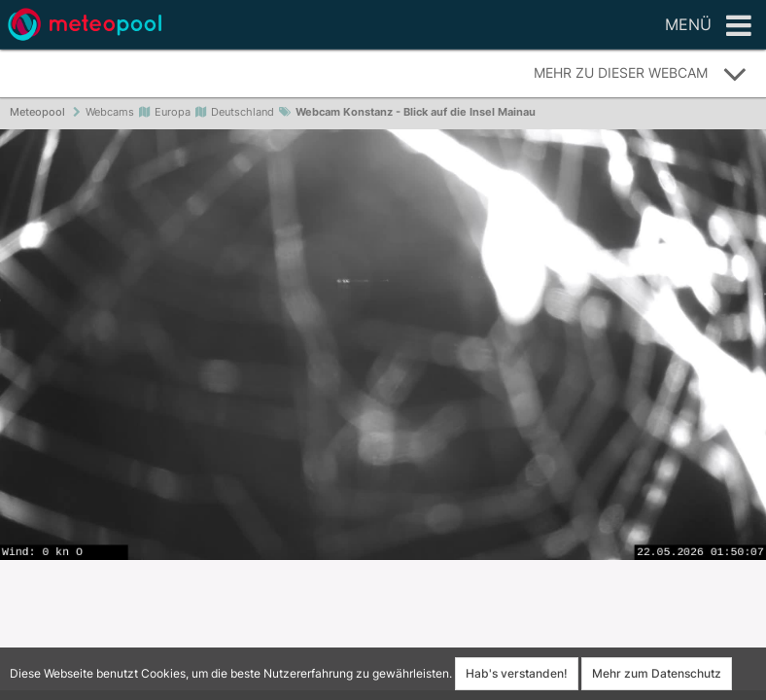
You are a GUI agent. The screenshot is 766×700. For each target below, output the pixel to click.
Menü (708, 26)
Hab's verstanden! (517, 673)
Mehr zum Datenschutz (657, 673)
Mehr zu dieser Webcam (641, 74)
